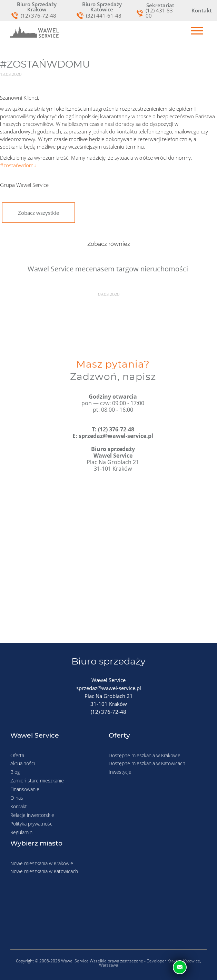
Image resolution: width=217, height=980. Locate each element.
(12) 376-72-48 (38, 16)
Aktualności (23, 763)
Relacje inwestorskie (32, 815)
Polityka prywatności (32, 824)
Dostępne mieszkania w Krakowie (145, 755)
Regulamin (21, 832)
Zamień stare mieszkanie (37, 781)
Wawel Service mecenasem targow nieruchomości (108, 269)
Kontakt (19, 806)
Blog (15, 772)
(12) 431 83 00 (159, 13)
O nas (17, 798)
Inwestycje (120, 772)
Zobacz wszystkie (38, 213)
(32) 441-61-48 (104, 16)
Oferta (17, 755)
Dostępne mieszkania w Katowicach (147, 763)
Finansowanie (25, 789)
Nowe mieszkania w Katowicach (44, 871)
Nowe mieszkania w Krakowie (42, 863)
